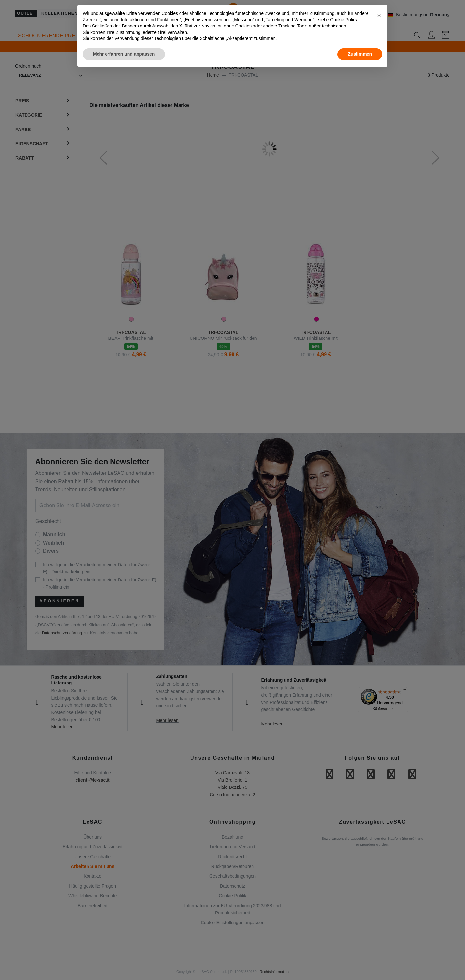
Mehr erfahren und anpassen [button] (124, 54)
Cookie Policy (344, 20)
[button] (379, 16)
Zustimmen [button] (360, 54)
